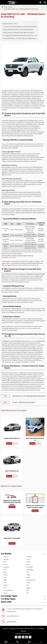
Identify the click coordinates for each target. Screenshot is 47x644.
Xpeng (5, 585)
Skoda (27, 577)
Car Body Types (8, 599)
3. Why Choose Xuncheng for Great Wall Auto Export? (18, 32)
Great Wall (29, 567)
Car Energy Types (9, 596)
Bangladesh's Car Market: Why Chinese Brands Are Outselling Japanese (12, 502)
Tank (4, 570)
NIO (27, 585)
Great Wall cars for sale (9, 257)
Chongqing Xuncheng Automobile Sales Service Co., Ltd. (24, 628)
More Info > (12, 507)
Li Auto (5, 564)
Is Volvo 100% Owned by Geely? (24, 402)
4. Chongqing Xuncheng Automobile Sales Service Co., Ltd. (20, 35)
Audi (4, 583)
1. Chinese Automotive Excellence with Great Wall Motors (20, 27)
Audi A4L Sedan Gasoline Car (12, 438)
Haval (27, 559)
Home (6, 7)
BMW (4, 580)
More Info (9, 443)
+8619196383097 (9, 622)
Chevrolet (5, 567)
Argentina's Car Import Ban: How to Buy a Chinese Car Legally (35, 506)
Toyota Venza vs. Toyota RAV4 (12, 538)
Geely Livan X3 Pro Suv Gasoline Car (35, 439)
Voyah (28, 583)
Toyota (5, 557)
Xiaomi (28, 562)
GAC (27, 572)
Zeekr (27, 564)
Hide (15, 24)
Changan (28, 557)
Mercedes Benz (30, 580)
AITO (4, 588)
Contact (15, 443)
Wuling (28, 588)
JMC (27, 590)
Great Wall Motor (7, 590)
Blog (10, 7)
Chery (4, 572)
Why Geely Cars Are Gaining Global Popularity (29, 396)
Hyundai (5, 559)
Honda (5, 575)
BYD (4, 562)
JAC (27, 593)
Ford (4, 577)
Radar (4, 593)
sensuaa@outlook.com (10, 616)
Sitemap (18, 634)
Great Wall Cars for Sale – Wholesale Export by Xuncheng (21, 9)
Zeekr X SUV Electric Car (12, 471)
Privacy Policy (26, 634)
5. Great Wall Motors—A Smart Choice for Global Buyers (19, 38)
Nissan (28, 575)
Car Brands (6, 553)
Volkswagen (29, 570)
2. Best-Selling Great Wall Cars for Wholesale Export (18, 29)
